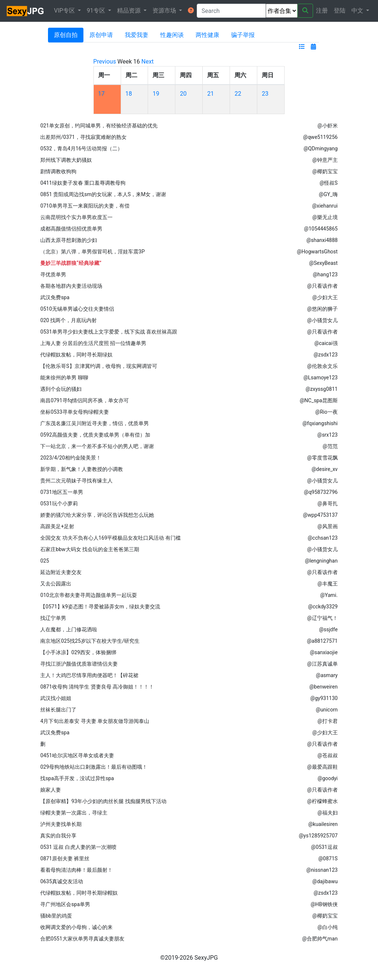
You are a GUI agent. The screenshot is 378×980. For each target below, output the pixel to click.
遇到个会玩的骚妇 (61, 389)
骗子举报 (243, 35)
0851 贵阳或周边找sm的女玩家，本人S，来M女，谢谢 (103, 194)
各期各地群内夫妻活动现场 (71, 286)
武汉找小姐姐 (56, 698)
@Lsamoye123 (321, 378)
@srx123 (328, 435)
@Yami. (329, 595)
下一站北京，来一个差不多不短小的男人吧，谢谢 (97, 446)
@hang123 (325, 274)
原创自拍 (66, 35)
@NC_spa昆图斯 (319, 400)
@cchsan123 (323, 538)
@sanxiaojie (324, 652)
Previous (105, 62)
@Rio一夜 (327, 412)
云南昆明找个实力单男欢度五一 (76, 217)
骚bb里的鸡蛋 (56, 916)
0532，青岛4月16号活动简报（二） (81, 148)
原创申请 (101, 35)
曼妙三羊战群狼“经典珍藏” (71, 263)
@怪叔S (329, 183)
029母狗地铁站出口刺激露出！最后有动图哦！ (94, 767)
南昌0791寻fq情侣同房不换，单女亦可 (85, 400)
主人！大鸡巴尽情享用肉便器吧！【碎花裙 (89, 675)
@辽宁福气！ (322, 618)
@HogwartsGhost (317, 252)
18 (129, 94)
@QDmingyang (320, 148)
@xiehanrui (325, 206)
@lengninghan (321, 561)
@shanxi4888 (322, 240)
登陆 (340, 11)
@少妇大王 (325, 297)
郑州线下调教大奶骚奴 (66, 160)
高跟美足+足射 (57, 526)
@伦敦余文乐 (322, 366)
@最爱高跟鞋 (322, 767)
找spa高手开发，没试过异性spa (77, 778)
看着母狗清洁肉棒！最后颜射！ (76, 870)
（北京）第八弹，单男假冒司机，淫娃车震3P (92, 252)
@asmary (327, 675)
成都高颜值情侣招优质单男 (71, 229)
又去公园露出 (56, 584)
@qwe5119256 (320, 137)
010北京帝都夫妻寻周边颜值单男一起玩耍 (89, 595)
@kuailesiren (323, 824)
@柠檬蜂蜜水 (322, 801)
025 (45, 561)
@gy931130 (324, 698)
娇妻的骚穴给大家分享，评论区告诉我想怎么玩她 (97, 515)
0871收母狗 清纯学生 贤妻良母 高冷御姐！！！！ (97, 687)
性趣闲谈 (172, 35)
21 (210, 94)
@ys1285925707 (318, 836)
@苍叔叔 (328, 755)
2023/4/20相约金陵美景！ (71, 458)
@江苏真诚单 (322, 664)
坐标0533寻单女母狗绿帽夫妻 (74, 412)
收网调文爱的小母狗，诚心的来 (76, 927)
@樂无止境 (325, 217)
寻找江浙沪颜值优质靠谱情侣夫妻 (79, 664)
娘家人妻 (51, 790)
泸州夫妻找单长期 (61, 824)
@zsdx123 (325, 355)
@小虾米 (328, 126)
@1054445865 (321, 229)
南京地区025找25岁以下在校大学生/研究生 (90, 641)
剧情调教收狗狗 (58, 171)
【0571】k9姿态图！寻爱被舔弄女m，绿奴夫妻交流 (100, 607)
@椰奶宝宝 (325, 171)
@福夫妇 (328, 813)
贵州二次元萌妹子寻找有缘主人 (76, 481)
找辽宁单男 (53, 618)
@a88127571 (322, 641)
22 (238, 94)
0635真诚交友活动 (61, 881)
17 (102, 94)
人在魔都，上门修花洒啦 (69, 629)
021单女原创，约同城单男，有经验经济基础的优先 (99, 126)
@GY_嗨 (328, 194)
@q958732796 (321, 492)
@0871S (328, 858)
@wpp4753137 (320, 515)
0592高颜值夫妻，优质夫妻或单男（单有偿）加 (95, 435)
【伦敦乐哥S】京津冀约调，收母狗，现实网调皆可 (99, 366)
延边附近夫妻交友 (61, 572)
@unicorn (327, 710)
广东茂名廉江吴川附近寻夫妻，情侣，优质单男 (94, 423)
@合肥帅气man (320, 939)
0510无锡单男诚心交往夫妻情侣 (77, 309)
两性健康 (207, 35)
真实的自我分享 (58, 836)
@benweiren (324, 687)
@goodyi (327, 778)
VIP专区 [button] (65, 11)
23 (265, 94)
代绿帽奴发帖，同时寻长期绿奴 (76, 355)
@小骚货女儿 (322, 320)
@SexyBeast (323, 263)
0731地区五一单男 (61, 492)
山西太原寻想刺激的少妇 (69, 240)
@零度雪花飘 (322, 458)
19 (156, 94)
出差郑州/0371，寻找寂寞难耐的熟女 (83, 137)
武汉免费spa (55, 297)
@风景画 (328, 526)
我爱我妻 (137, 35)
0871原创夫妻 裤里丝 (65, 858)
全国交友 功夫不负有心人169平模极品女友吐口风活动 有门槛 (111, 538)
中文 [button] (358, 11)
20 (183, 94)
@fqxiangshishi (320, 423)
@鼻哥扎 (328, 503)
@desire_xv (325, 469)
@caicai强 (326, 343)
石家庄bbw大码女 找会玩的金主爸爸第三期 (90, 549)
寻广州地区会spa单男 (65, 904)
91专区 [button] (97, 11)
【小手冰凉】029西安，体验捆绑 (78, 652)
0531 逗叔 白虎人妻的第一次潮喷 (78, 847)
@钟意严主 (325, 160)
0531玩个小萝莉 (59, 503)
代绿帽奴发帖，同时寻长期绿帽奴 (79, 893)
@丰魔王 (328, 584)
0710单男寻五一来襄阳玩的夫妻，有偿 (85, 206)
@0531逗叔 (324, 847)
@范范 (330, 446)
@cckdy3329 (323, 607)
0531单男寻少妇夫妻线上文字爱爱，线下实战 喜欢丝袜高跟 (109, 332)
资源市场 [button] (165, 11)
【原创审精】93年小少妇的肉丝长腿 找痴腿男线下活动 (103, 801)
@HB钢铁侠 (324, 904)
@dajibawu (325, 881)
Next (147, 62)
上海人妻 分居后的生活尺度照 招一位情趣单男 (93, 343)
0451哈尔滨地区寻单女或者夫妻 (77, 755)
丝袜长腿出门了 (58, 710)
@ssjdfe (328, 629)
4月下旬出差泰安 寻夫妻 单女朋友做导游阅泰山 (95, 721)
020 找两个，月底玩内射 (68, 320)
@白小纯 (328, 927)
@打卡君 (328, 721)
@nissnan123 (322, 870)
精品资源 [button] (130, 11)
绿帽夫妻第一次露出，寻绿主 (74, 813)
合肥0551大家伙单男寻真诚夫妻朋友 (82, 939)
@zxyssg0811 (322, 389)
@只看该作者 (322, 286)
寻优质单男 (53, 274)
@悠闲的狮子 (322, 309)
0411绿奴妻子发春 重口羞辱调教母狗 (83, 183)
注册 (322, 11)
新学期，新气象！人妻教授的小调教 (82, 469)
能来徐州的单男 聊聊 (64, 378)
